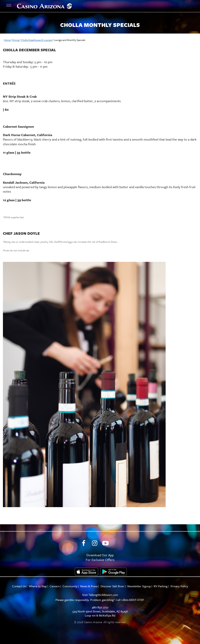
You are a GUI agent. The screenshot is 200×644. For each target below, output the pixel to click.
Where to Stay (38, 586)
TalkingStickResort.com (103, 595)
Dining (16, 40)
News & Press (89, 586)
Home (7, 40)
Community (70, 586)
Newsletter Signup (139, 586)
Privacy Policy (179, 586)
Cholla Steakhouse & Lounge (37, 40)
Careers (55, 586)
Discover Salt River (112, 586)
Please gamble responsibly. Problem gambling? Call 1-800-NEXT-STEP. (100, 600)
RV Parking (161, 586)
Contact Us (19, 586)
